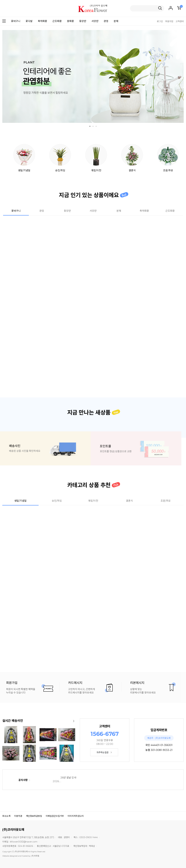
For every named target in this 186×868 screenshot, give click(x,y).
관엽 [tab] (42, 211)
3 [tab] (96, 126)
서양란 (95, 21)
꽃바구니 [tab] (16, 211)
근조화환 (57, 21)
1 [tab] (90, 126)
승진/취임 (60, 158)
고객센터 (180, 21)
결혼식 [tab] (129, 501)
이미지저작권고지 (76, 816)
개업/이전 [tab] (93, 501)
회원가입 (169, 21)
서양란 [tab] (93, 211)
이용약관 (18, 816)
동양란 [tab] (67, 211)
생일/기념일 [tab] (20, 501)
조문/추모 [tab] (166, 501)
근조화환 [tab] (170, 211)
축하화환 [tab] (144, 211)
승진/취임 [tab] (57, 501)
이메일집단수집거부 (55, 816)
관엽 (106, 21)
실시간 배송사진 (13, 721)
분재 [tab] (119, 211)
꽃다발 (29, 21)
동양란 (83, 21)
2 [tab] (93, 126)
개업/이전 (96, 158)
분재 (116, 21)
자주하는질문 (104, 752)
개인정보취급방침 (34, 816)
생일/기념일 (24, 158)
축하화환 (42, 21)
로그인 (160, 21)
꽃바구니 (16, 21)
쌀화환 (70, 21)
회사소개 (6, 816)
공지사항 (24, 780)
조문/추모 (168, 158)
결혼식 (132, 158)
